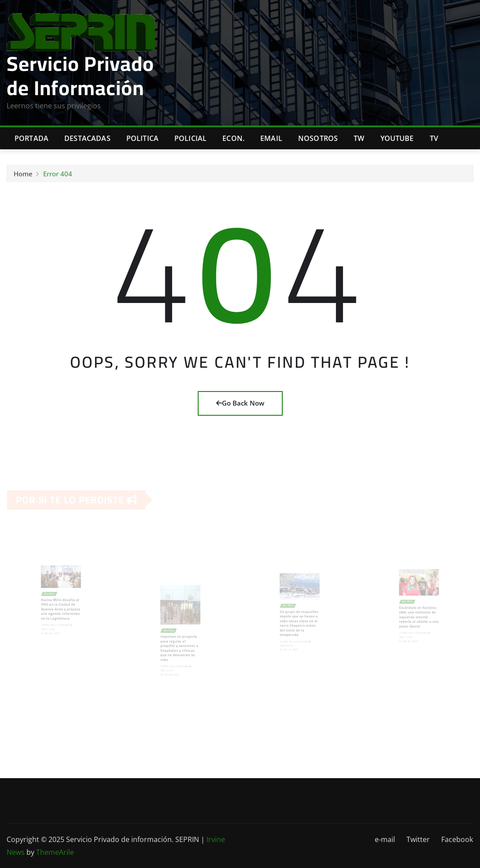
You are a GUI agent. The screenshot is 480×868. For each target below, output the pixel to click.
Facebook (457, 839)
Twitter (418, 839)
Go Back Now (240, 403)
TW (359, 138)
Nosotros (318, 138)
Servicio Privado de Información (80, 76)
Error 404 (58, 175)
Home (23, 175)
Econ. (233, 138)
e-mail (385, 839)
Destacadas (87, 138)
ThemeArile (55, 852)
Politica (142, 138)
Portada (31, 138)
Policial (190, 138)
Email (271, 138)
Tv (434, 138)
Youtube (397, 138)
